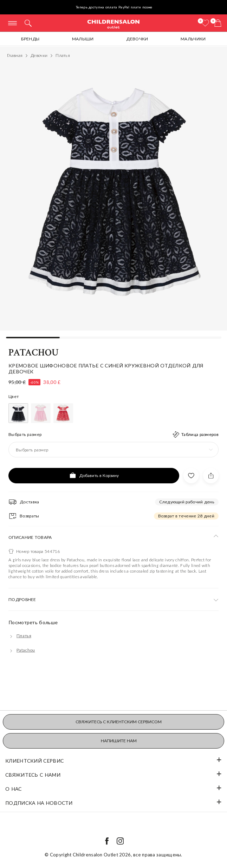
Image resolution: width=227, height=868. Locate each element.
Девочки (137, 39)
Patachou (34, 353)
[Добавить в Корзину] (94, 476)
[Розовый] (41, 413)
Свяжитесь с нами (33, 775)
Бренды (30, 39)
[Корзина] (218, 23)
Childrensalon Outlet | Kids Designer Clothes (113, 24)
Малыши (83, 39)
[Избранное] (205, 23)
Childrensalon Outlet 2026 (102, 855)
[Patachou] (22, 650)
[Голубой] (18, 413)
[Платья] (20, 636)
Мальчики (193, 39)
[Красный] (63, 413)
